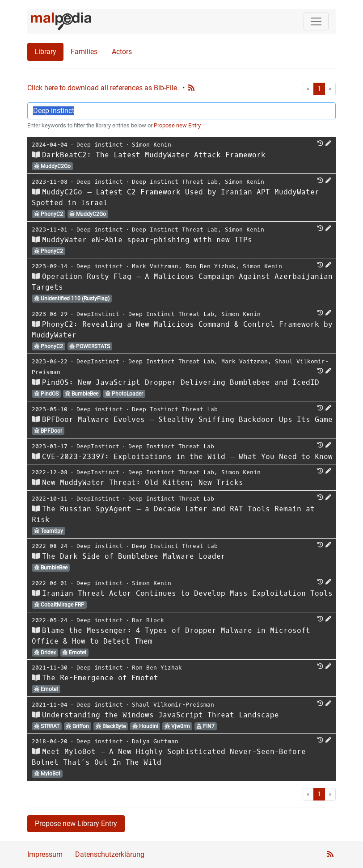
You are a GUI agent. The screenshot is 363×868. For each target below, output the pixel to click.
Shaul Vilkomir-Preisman (173, 705)
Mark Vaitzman (155, 266)
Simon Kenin (152, 145)
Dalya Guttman (155, 741)
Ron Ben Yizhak (211, 266)
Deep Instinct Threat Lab (175, 182)
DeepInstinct (98, 314)
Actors (122, 52)
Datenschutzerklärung (110, 854)
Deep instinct (100, 145)
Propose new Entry (177, 125)
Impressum (45, 854)
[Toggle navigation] (316, 21)
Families (84, 52)
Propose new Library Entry (76, 824)
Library (45, 52)
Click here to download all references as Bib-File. (103, 88)
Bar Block (148, 620)
